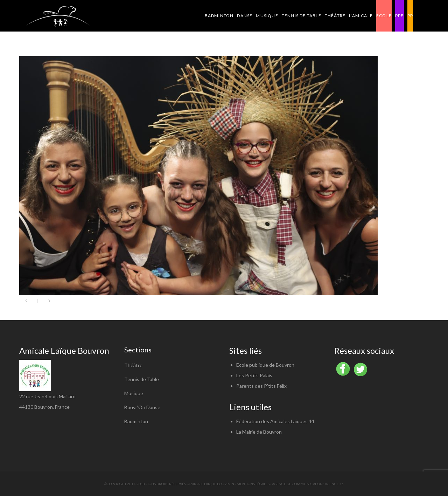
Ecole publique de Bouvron (265, 365)
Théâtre (133, 365)
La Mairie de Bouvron (259, 432)
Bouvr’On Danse (142, 407)
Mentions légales (253, 484)
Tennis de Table (142, 379)
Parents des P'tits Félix (261, 386)
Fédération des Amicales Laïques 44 (275, 421)
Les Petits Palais (254, 375)
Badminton (136, 421)
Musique (134, 393)
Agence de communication (297, 484)
